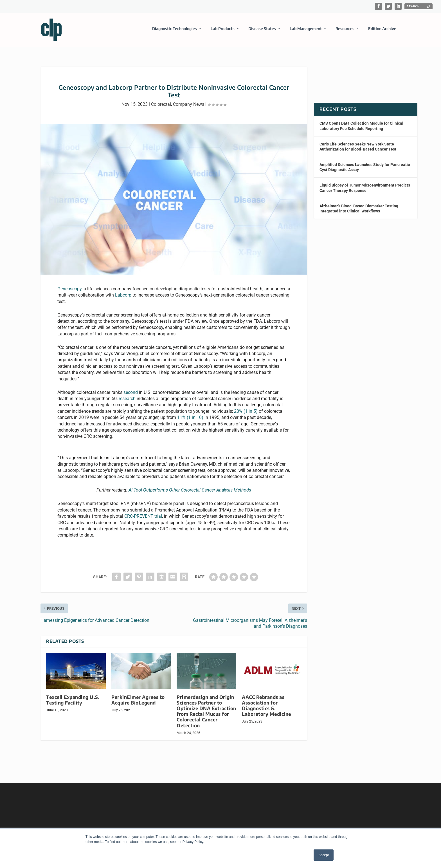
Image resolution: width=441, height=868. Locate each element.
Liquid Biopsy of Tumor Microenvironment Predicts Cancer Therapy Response (365, 191)
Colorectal (161, 108)
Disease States (262, 29)
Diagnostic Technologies (175, 29)
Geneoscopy (69, 292)
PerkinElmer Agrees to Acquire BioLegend (138, 703)
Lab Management (306, 29)
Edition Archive (382, 29)
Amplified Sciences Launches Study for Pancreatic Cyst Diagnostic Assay (365, 171)
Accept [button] (324, 855)
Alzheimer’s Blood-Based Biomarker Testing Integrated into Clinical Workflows (359, 212)
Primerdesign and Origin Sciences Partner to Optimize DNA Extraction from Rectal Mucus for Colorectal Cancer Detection (206, 714)
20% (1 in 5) (246, 414)
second (131, 395)
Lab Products (223, 29)
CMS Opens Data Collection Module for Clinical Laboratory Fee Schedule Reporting (361, 129)
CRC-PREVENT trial (143, 520)
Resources (345, 29)
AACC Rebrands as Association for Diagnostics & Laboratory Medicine (266, 709)
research (127, 402)
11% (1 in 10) (190, 421)
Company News (189, 108)
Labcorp (123, 298)
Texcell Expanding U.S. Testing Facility (73, 703)
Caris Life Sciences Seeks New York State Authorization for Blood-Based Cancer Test (358, 150)
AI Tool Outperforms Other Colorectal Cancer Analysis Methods (190, 493)
